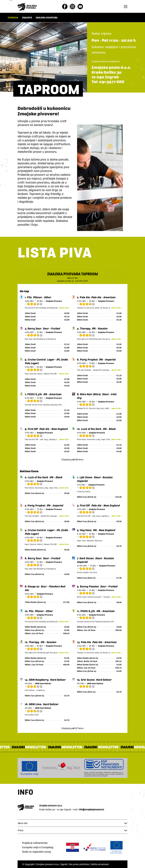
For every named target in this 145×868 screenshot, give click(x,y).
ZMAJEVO (27, 17)
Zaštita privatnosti (100, 864)
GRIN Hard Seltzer (43, 683)
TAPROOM (13, 17)
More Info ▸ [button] (64, 308)
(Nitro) (89, 394)
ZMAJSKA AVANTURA (47, 17)
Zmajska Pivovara (54, 301)
